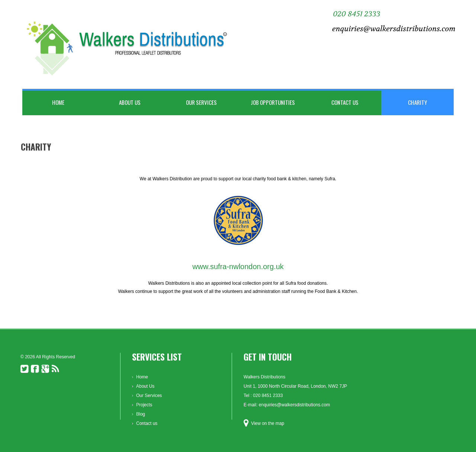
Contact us (345, 102)
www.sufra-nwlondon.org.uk (238, 267)
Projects (144, 405)
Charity (417, 102)
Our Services (201, 102)
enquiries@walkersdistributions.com (394, 29)
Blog (141, 414)
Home (58, 102)
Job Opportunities (273, 102)
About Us (130, 102)
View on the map (268, 423)
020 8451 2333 (356, 14)
